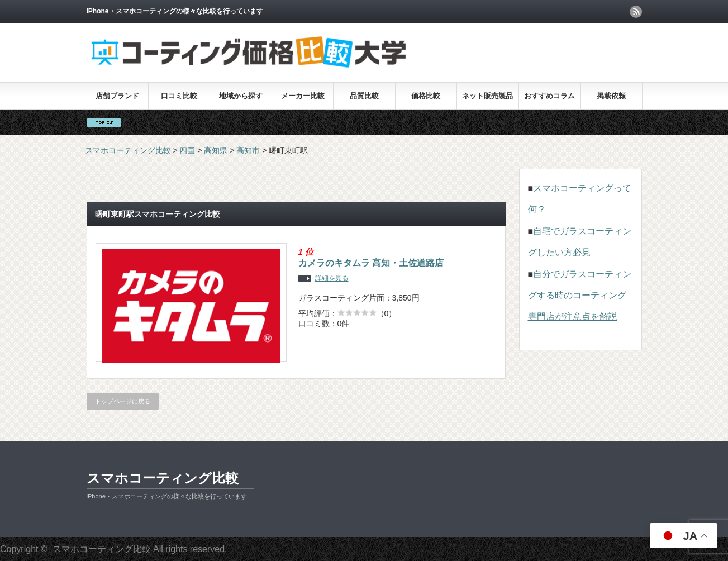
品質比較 (364, 96)
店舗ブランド (117, 96)
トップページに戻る (123, 401)
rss (636, 12)
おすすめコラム (549, 96)
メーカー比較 (303, 96)
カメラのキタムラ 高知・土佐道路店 (371, 263)
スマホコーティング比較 (163, 478)
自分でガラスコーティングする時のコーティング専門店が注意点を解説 (580, 296)
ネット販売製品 (487, 96)
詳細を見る (332, 279)
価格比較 (426, 96)
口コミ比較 (179, 96)
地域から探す (241, 96)
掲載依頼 (611, 96)
